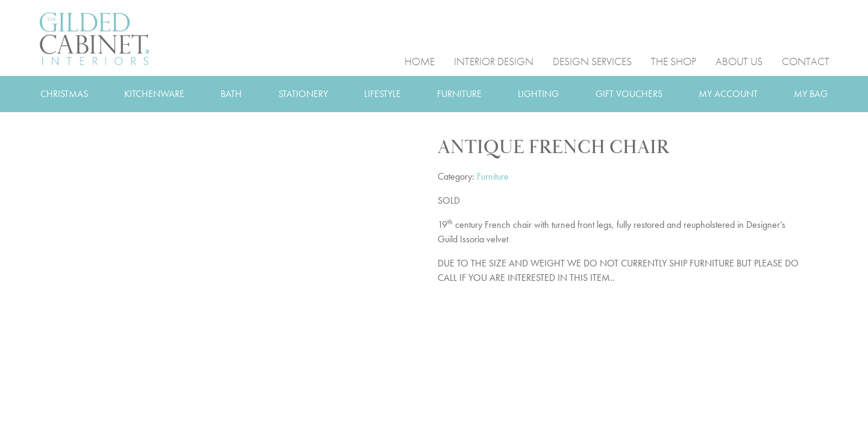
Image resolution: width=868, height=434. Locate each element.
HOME (420, 61)
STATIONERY (303, 94)
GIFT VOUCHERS (629, 94)
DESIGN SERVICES (592, 61)
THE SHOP (674, 61)
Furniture (493, 176)
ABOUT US (739, 61)
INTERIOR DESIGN (494, 61)
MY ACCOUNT (728, 94)
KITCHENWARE (154, 94)
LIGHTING (538, 94)
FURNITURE (459, 94)
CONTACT (806, 61)
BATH (231, 94)
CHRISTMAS (64, 94)
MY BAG (811, 94)
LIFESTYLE (382, 94)
